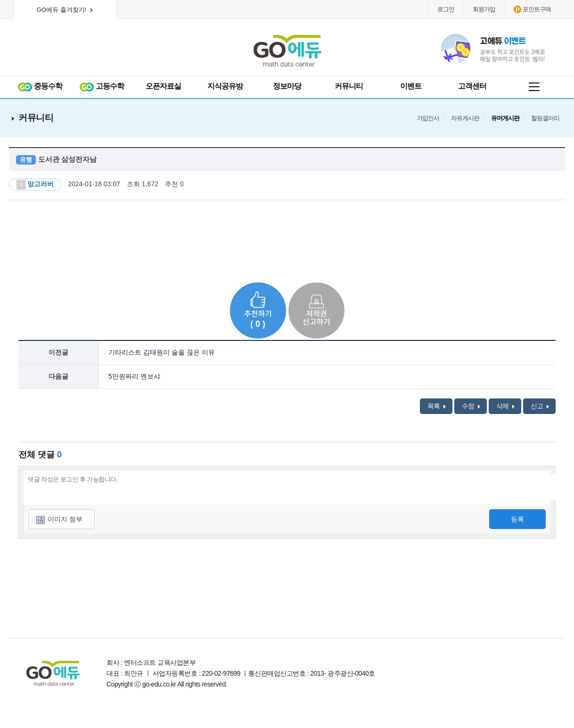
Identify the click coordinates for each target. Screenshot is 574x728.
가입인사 (428, 118)
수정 (471, 406)
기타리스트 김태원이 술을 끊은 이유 (162, 352)
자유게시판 (465, 118)
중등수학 (40, 87)
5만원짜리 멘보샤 (134, 376)
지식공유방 (225, 86)
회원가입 (484, 9)
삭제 (505, 406)
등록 (517, 519)
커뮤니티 (349, 86)
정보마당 (287, 86)
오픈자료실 (163, 86)
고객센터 (472, 86)
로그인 (446, 9)
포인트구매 (532, 9)
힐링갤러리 (545, 118)
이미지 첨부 (65, 519)
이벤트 (411, 86)
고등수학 (102, 87)
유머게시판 (505, 118)
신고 (540, 406)
